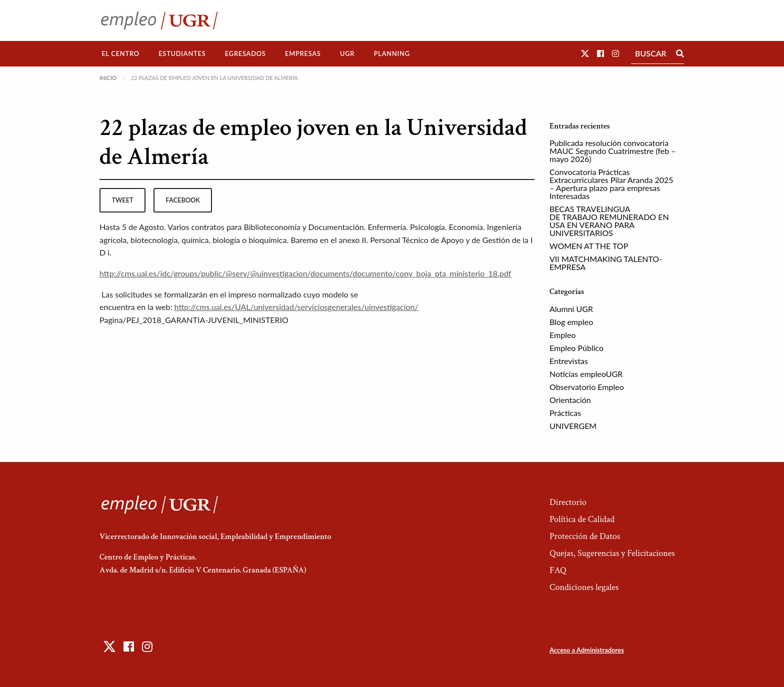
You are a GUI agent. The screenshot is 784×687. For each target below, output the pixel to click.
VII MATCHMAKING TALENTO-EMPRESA (606, 263)
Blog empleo (571, 322)
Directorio (568, 502)
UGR (347, 53)
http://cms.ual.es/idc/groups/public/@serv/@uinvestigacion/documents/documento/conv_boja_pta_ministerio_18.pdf (305, 273)
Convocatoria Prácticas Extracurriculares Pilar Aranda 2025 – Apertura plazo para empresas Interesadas (611, 184)
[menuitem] (120, 54)
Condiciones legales (584, 587)
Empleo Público (576, 348)
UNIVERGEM (573, 426)
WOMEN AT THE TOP (589, 246)
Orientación (570, 400)
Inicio (108, 78)
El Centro (120, 53)
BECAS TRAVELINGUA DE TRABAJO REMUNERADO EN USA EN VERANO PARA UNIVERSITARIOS (609, 221)
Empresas (303, 53)
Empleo (562, 335)
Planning (392, 53)
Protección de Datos (585, 536)
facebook (183, 200)
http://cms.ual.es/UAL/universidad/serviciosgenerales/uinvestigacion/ (296, 307)
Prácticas (565, 413)
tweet (122, 200)
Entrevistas (569, 361)
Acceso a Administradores (587, 650)
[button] (585, 53)
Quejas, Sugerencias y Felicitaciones (612, 553)
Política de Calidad (582, 519)
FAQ (558, 570)
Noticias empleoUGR (586, 374)
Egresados (245, 53)
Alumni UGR (571, 309)
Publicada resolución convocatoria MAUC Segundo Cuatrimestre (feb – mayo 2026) (613, 151)
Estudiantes (182, 53)
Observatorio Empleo (587, 387)
